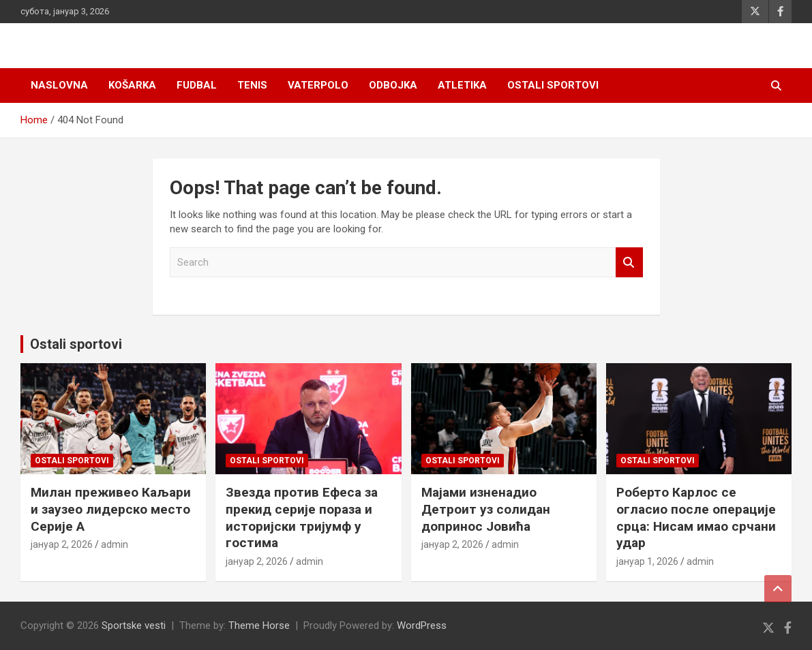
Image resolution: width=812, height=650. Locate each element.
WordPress (422, 625)
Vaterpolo (318, 85)
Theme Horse (259, 625)
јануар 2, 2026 (62, 544)
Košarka (132, 85)
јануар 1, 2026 (647, 561)
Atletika (462, 85)
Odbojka (393, 85)
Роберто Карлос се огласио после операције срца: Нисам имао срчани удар (696, 517)
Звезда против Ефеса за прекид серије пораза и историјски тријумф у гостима (302, 517)
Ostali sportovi (553, 85)
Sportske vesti (134, 625)
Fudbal (197, 85)
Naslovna (59, 85)
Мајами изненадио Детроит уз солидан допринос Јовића (486, 509)
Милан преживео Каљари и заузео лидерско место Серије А (111, 509)
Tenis (252, 85)
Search (629, 263)
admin (115, 544)
